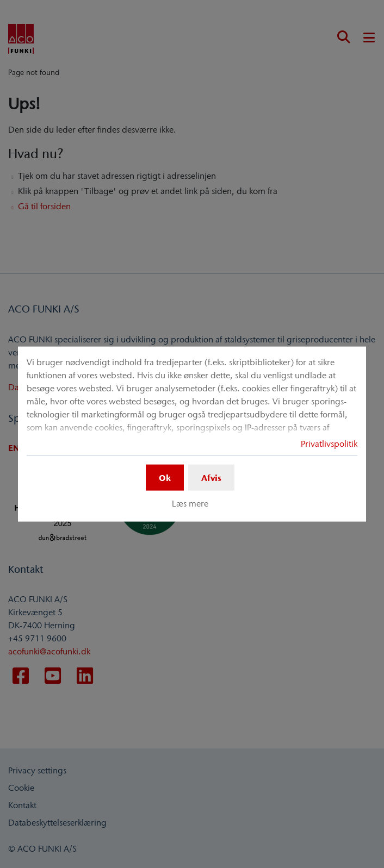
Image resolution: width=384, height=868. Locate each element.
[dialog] (192, 434)
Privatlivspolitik (329, 443)
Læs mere (190, 503)
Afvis (211, 477)
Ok (165, 477)
